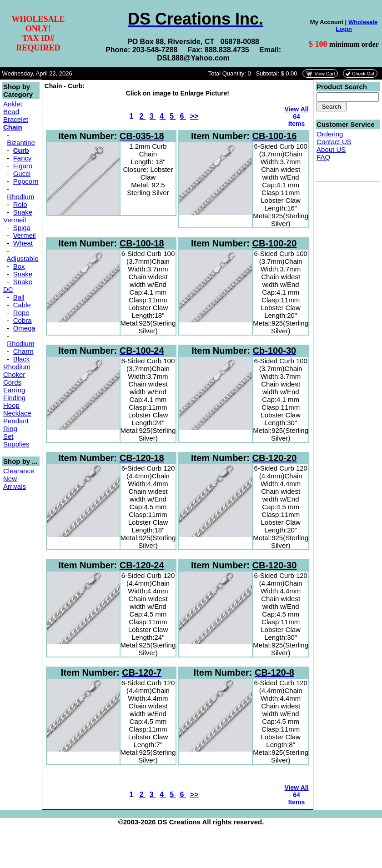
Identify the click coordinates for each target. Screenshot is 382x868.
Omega (24, 328)
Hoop (11, 405)
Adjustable (23, 258)
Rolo (20, 204)
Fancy (23, 158)
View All (297, 109)
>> (194, 116)
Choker (14, 374)
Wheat (23, 243)
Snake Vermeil (18, 216)
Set (8, 436)
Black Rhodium (17, 363)
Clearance (19, 471)
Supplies (16, 444)
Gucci (22, 173)
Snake (23, 274)
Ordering (330, 134)
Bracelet (16, 119)
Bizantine (21, 143)
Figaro (23, 166)
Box (19, 266)
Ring (10, 429)
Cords (12, 382)
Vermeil (25, 235)
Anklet (13, 104)
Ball (19, 297)
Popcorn (26, 181)
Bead (11, 112)
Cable (22, 305)
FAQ (323, 157)
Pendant (16, 421)
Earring (14, 390)
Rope (21, 313)
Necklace (17, 413)
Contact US (334, 142)
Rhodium (20, 197)
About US (331, 149)
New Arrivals (15, 482)
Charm (23, 351)
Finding (14, 398)
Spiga (22, 228)
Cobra (23, 320)
